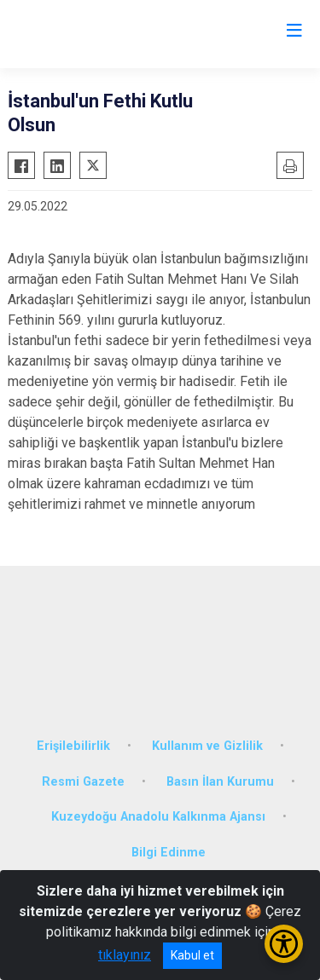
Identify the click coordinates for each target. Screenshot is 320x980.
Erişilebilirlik (73, 746)
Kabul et (192, 955)
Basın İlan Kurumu (220, 782)
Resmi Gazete (83, 782)
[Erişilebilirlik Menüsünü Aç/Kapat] (284, 944)
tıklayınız (125, 955)
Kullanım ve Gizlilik (207, 746)
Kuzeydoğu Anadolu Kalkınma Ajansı (158, 817)
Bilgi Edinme (169, 853)
